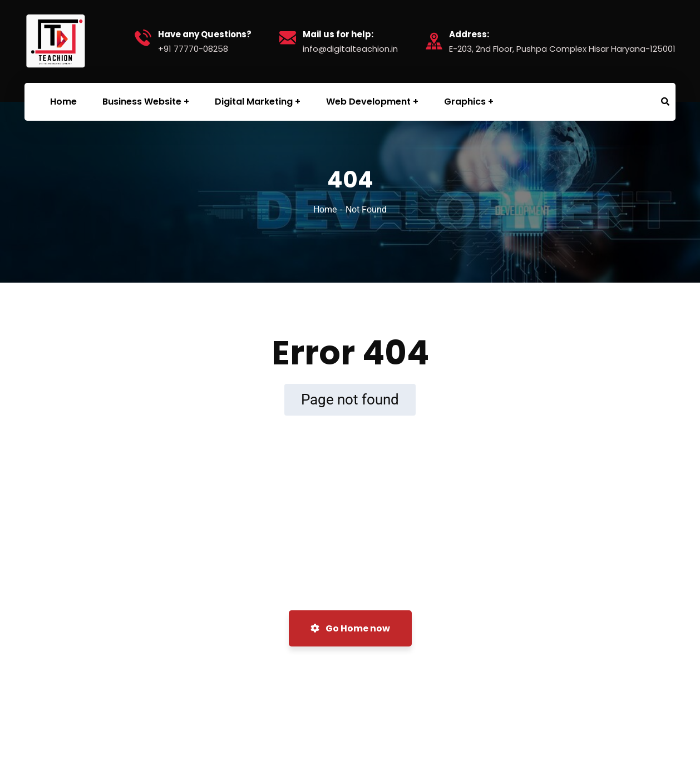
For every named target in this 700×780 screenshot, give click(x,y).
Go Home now (350, 628)
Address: (469, 34)
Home (325, 209)
